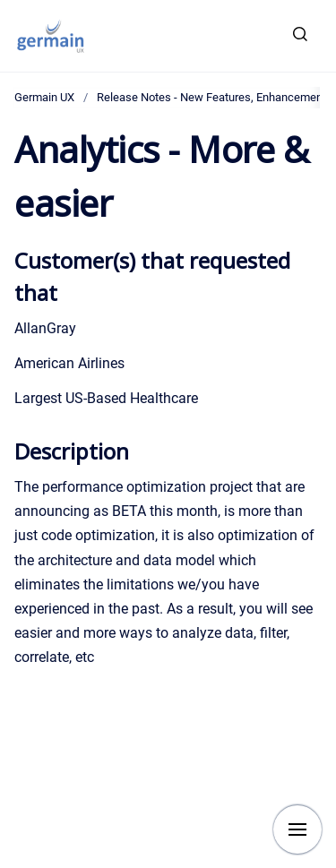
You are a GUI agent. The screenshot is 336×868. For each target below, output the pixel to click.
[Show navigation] (297, 829)
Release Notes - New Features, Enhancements (215, 97)
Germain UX (44, 97)
